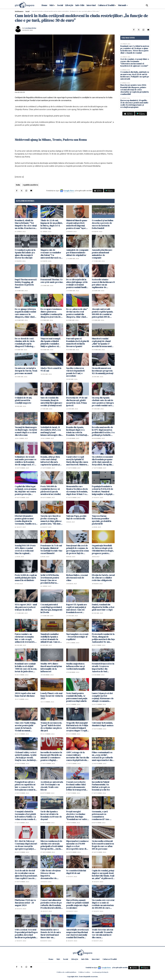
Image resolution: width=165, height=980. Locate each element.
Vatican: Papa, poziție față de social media (76, 517)
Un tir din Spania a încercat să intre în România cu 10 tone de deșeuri (51, 815)
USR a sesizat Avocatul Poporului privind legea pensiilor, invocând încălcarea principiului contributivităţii (26, 934)
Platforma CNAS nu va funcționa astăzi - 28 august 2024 (25, 903)
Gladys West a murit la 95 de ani (51, 369)
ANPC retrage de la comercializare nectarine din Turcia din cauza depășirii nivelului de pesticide (78, 756)
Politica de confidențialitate (67, 972)
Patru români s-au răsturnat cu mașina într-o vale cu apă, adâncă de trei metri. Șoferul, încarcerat (25, 638)
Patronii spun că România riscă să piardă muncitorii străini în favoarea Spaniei (78, 342)
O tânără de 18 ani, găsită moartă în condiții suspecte (23, 400)
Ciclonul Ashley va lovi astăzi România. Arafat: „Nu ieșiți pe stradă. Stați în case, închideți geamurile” (26, 756)
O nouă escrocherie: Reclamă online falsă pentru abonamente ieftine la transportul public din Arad (76, 786)
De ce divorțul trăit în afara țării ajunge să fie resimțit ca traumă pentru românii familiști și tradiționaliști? (77, 283)
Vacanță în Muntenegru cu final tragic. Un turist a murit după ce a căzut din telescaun (26, 431)
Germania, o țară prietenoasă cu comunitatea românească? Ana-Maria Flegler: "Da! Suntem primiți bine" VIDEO (102, 815)
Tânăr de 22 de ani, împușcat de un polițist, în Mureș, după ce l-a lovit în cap (52, 224)
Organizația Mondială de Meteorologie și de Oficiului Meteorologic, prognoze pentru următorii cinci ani (103, 549)
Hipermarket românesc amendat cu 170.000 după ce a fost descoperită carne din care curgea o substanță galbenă (77, 845)
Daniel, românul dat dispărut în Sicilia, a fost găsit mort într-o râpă (103, 607)
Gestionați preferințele (100, 972)
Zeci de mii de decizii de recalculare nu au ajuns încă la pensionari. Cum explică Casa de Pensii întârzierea (26, 874)
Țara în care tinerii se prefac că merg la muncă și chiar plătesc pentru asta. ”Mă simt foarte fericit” (51, 520)
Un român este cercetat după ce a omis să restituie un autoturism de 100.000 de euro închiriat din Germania (103, 904)
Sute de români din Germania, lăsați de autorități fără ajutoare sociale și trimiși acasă (51, 402)
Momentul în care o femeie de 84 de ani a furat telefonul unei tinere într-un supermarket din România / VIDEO (51, 934)
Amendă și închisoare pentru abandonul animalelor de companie (102, 254)
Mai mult (123, 5)
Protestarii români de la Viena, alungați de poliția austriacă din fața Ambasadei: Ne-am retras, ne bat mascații (103, 638)
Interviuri (91, 5)
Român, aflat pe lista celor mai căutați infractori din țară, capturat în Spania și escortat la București (50, 461)
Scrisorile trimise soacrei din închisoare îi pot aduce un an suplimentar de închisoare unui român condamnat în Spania (103, 283)
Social (60, 5)
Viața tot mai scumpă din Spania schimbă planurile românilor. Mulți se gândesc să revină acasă (50, 342)
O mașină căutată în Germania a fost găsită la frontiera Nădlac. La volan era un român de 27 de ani (25, 815)
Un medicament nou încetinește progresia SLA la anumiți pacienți (103, 371)
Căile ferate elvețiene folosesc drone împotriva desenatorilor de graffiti (51, 874)
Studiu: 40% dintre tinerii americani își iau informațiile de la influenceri (51, 668)
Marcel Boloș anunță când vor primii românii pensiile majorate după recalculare (77, 904)
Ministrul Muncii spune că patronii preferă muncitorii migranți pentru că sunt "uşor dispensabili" (77, 224)
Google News (69, 191)
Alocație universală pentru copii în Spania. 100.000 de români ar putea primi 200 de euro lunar (102, 313)
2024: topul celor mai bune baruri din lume (25, 695)
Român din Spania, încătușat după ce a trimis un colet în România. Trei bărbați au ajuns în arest (77, 431)
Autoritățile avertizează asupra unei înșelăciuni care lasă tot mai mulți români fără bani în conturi (77, 934)
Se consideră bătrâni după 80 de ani (76, 872)
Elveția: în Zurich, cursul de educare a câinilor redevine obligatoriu (103, 578)
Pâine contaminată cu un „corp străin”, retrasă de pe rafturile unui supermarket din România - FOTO (102, 756)
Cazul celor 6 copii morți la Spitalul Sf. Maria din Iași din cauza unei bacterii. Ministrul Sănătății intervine (77, 461)
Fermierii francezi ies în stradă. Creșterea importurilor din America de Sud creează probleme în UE (103, 668)
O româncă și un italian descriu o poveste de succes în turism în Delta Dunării (103, 224)
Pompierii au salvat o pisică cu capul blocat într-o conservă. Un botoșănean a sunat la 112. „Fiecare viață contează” (25, 786)
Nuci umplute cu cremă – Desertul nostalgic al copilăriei (77, 637)
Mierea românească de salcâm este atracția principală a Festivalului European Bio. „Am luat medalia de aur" (52, 845)
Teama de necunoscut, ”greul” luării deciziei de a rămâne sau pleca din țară (51, 727)
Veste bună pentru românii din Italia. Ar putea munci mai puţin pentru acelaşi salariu (77, 697)
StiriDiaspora (19, 11)
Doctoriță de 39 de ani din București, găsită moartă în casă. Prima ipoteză (77, 402)
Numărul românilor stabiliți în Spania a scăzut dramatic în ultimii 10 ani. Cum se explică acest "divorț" (51, 638)
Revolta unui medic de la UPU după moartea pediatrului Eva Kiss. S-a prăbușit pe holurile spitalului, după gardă (103, 431)
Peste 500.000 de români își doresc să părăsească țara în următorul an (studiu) (51, 490)
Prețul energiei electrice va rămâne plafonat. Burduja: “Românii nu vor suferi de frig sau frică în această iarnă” (77, 815)
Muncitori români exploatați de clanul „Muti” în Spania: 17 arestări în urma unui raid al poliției (102, 342)
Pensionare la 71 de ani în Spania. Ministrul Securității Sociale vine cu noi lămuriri (51, 549)
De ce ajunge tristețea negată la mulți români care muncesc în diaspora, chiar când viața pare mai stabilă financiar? (25, 313)
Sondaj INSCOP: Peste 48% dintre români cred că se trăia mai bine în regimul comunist (25, 549)
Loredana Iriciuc (30, 28)
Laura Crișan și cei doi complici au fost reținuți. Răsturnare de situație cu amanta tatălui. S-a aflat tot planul (103, 697)
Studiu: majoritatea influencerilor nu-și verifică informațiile (76, 666)
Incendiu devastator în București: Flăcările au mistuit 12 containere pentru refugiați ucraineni (51, 756)
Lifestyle (69, 5)
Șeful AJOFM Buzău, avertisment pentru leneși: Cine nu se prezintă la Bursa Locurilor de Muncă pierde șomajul (50, 579)
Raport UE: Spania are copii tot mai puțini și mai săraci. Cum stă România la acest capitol (77, 608)
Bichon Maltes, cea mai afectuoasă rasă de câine (77, 578)
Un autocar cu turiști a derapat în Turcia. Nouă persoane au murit (26, 371)
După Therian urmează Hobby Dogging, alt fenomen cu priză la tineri (26, 283)
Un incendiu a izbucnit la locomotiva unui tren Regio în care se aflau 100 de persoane (103, 845)
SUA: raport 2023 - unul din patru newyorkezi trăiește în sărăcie (26, 607)
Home (44, 5)
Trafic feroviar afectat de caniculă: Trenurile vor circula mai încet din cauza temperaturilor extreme (103, 934)
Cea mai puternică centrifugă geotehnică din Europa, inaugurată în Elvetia (51, 608)
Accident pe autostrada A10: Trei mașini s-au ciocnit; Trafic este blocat (52, 786)
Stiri (51, 5)
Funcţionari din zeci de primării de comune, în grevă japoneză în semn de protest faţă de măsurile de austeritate (77, 549)
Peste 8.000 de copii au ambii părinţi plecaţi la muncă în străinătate (26, 578)
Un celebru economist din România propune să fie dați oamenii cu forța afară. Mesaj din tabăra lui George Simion (102, 461)
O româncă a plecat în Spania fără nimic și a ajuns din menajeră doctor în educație (25, 254)
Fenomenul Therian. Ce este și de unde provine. (52, 281)
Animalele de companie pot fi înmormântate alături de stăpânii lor (77, 253)
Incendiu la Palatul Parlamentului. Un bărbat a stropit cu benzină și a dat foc (101, 786)
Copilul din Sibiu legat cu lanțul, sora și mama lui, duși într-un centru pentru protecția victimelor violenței (26, 490)
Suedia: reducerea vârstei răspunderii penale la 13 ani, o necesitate (75, 372)
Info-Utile (80, 5)
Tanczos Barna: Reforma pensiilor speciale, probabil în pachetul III (102, 520)
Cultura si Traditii (106, 5)
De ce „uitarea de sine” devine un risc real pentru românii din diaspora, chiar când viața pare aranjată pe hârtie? (77, 313)
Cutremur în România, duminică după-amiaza (103, 724)
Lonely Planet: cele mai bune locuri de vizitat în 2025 (52, 696)
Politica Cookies (84, 972)
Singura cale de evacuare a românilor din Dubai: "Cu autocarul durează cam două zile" (52, 254)
